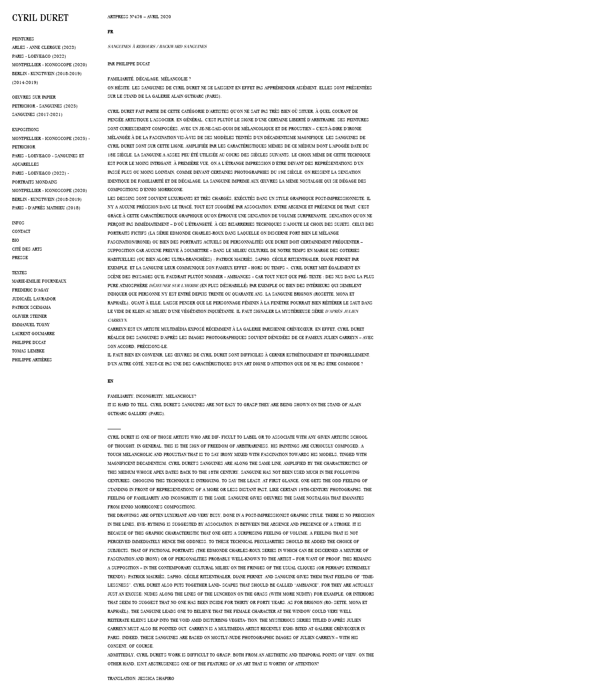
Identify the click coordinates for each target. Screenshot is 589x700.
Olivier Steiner (29, 316)
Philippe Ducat (29, 342)
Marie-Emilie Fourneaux (39, 280)
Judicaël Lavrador (34, 298)
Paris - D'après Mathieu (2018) (46, 207)
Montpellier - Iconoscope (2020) (50, 64)
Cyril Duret (40, 16)
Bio (16, 240)
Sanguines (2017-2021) (37, 114)
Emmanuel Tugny (31, 324)
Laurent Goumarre (33, 333)
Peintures (23, 38)
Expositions (26, 129)
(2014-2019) (25, 82)
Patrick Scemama (31, 307)
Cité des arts (27, 248)
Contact (21, 231)
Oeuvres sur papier (34, 96)
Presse (20, 257)
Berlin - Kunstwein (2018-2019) (47, 73)
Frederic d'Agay (30, 289)
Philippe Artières (32, 359)
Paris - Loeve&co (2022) (39, 56)
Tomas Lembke (28, 350)
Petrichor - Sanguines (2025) (45, 105)
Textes (20, 272)
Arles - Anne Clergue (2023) (44, 47)
